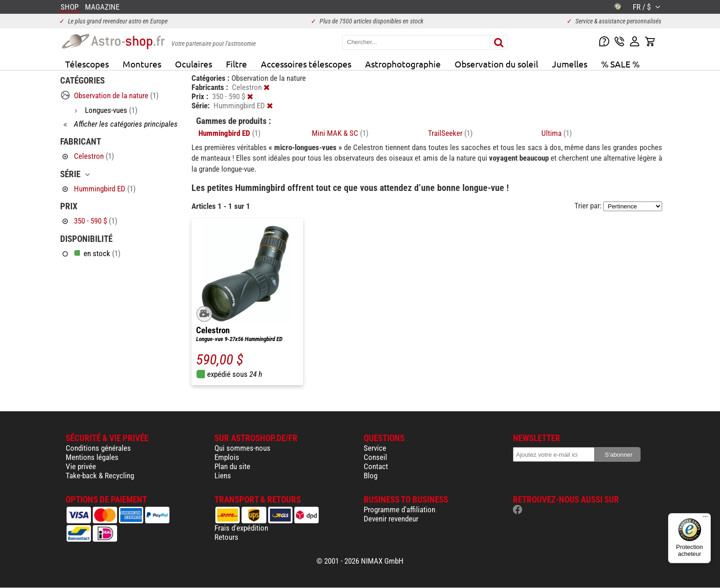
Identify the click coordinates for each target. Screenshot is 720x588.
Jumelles (570, 64)
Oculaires (194, 64)
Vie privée (81, 466)
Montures (142, 64)
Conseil (375, 457)
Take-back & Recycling (100, 476)
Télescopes (87, 64)
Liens (223, 476)
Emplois (227, 457)
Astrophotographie (403, 64)
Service (375, 448)
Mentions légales (92, 457)
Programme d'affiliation (399, 510)
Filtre (236, 64)
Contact (376, 466)
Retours (226, 537)
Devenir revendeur (391, 519)
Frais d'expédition (241, 528)
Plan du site (232, 466)
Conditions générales (98, 448)
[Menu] (705, 519)
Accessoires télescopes (306, 64)
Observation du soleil (496, 64)
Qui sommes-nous (242, 448)
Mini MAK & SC (340, 133)
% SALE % (620, 64)
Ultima (557, 133)
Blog (371, 476)
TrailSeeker (450, 133)
